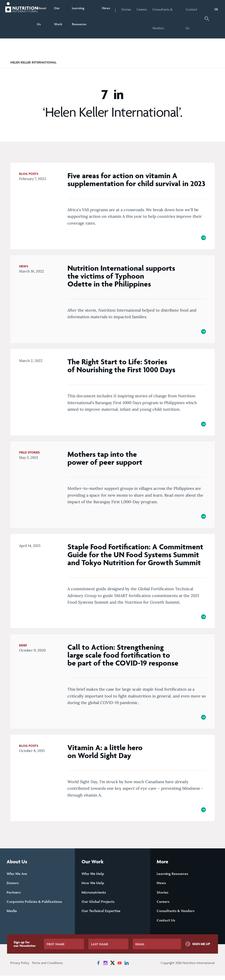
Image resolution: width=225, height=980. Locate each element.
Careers (146, 9)
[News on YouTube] (120, 967)
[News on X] (112, 967)
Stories (131, 9)
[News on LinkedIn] (127, 967)
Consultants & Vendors (167, 19)
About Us (44, 19)
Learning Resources (83, 19)
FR (216, 9)
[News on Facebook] (98, 967)
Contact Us (193, 19)
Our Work (61, 19)
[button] (207, 19)
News (110, 9)
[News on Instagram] (105, 967)
